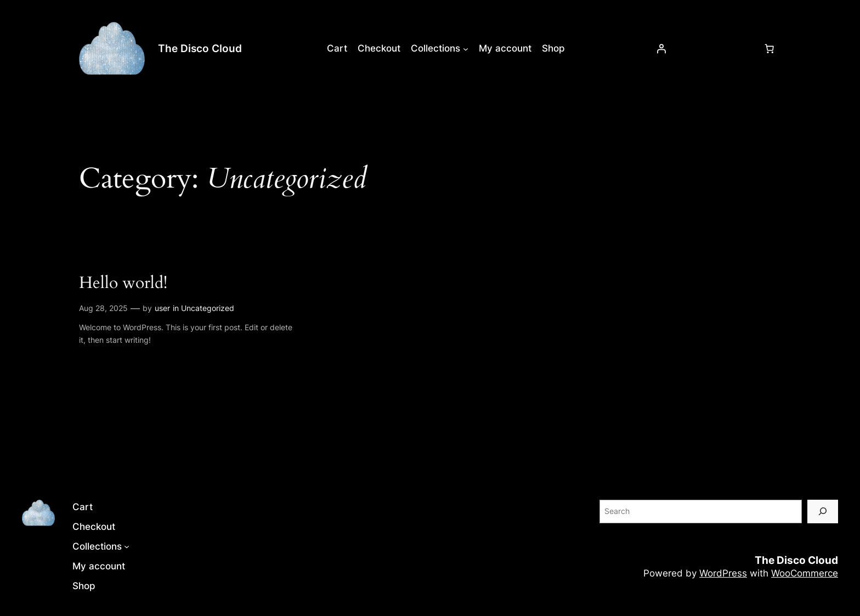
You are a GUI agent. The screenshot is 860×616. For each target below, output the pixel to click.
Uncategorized (208, 308)
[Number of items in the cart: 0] (770, 48)
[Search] (823, 512)
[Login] (661, 48)
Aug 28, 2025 (103, 308)
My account (505, 48)
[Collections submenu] (466, 48)
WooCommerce (805, 573)
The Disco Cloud (200, 48)
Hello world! (123, 284)
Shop (553, 48)
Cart (337, 48)
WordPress (723, 573)
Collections (435, 48)
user (162, 308)
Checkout (379, 48)
